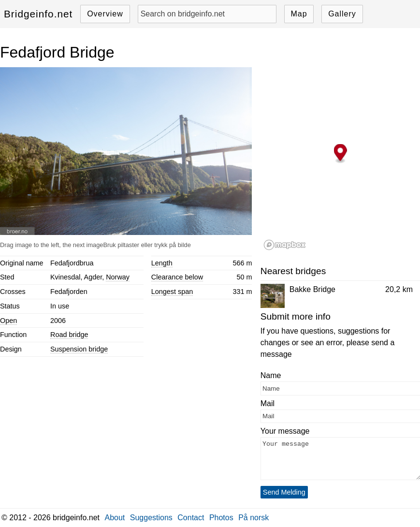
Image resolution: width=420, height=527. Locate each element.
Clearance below (177, 277)
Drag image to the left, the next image (51, 245)
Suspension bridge (79, 349)
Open (8, 321)
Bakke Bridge (312, 289)
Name (271, 375)
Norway (118, 277)
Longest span (172, 292)
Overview (105, 14)
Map (299, 14)
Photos (221, 518)
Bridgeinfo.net (38, 14)
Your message (285, 431)
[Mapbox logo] (285, 245)
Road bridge (69, 335)
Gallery (342, 14)
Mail (268, 403)
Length (162, 263)
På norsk (253, 518)
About (115, 518)
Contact (191, 518)
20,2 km (399, 289)
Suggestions (151, 518)
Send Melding (284, 492)
